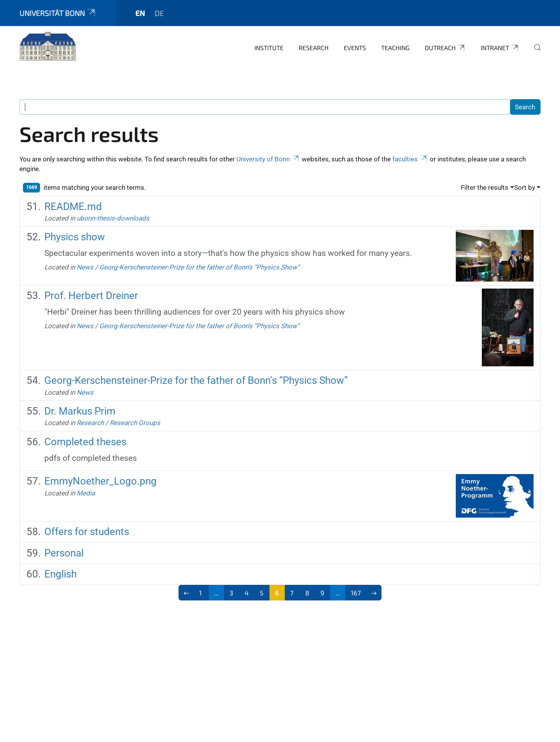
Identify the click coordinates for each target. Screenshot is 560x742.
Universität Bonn (58, 13)
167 (356, 593)
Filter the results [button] (485, 187)
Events (355, 48)
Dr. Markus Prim (80, 411)
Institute (269, 48)
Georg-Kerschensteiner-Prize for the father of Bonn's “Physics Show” (199, 267)
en (140, 13)
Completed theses (85, 442)
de (159, 13)
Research (314, 48)
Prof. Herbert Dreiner (91, 296)
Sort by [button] (525, 187)
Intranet (500, 48)
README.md (73, 206)
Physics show (75, 237)
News (85, 267)
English (60, 574)
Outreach (445, 48)
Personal (64, 553)
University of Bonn (268, 159)
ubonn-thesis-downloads (113, 218)
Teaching (395, 48)
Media (86, 493)
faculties (410, 159)
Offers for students (87, 532)
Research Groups (135, 423)
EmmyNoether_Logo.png (101, 481)
